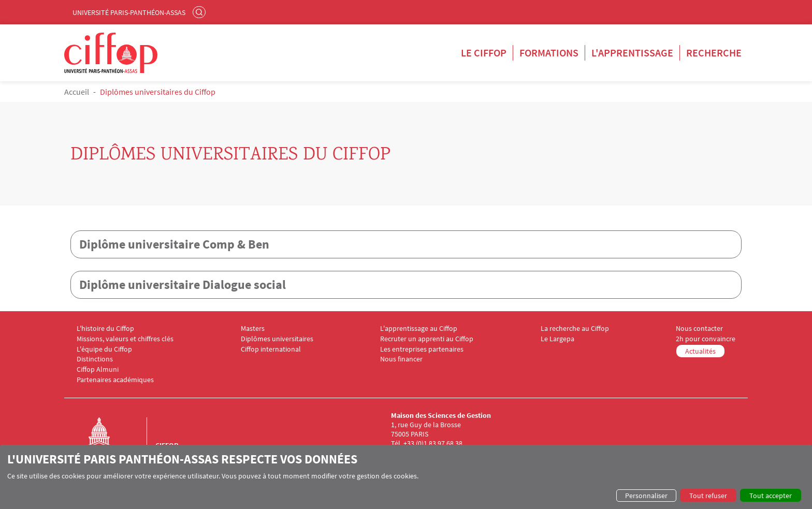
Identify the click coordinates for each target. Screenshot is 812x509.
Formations (549, 53)
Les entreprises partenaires (422, 349)
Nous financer (401, 359)
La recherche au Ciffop (575, 329)
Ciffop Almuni (98, 369)
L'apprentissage (632, 53)
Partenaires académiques (115, 380)
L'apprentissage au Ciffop (419, 329)
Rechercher (200, 12)
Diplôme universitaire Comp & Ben (174, 244)
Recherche (714, 53)
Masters (253, 329)
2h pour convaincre (706, 339)
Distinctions (95, 359)
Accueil (77, 92)
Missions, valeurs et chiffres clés (125, 339)
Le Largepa (557, 339)
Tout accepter (771, 496)
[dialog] (406, 477)
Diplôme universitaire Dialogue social (183, 285)
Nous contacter (699, 329)
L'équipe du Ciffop (104, 349)
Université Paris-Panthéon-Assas (129, 12)
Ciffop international (271, 349)
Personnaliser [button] (646, 496)
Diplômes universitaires (277, 339)
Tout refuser (708, 496)
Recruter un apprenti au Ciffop (427, 339)
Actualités (700, 351)
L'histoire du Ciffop (105, 329)
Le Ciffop (484, 53)
